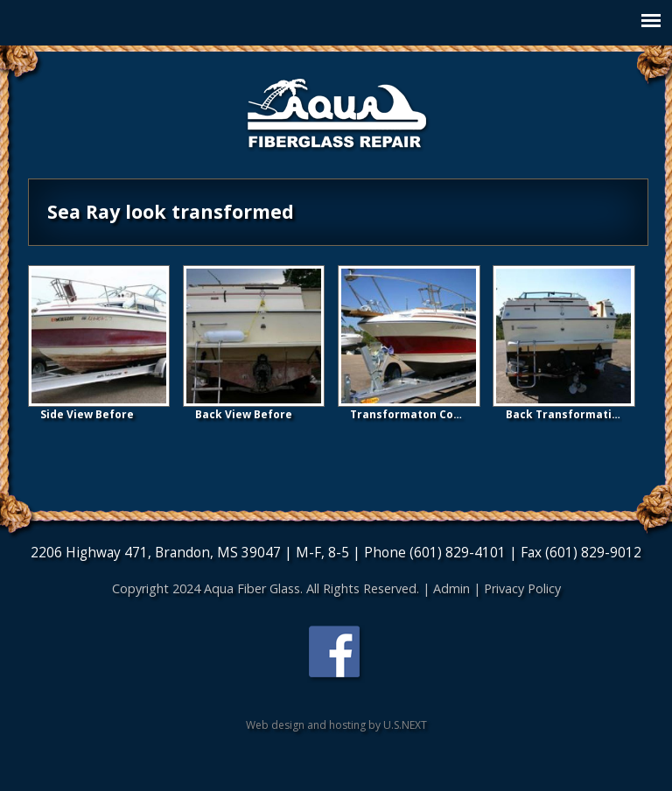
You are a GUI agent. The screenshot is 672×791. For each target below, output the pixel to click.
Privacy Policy (522, 588)
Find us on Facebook (336, 654)
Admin (451, 588)
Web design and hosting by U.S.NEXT (336, 725)
